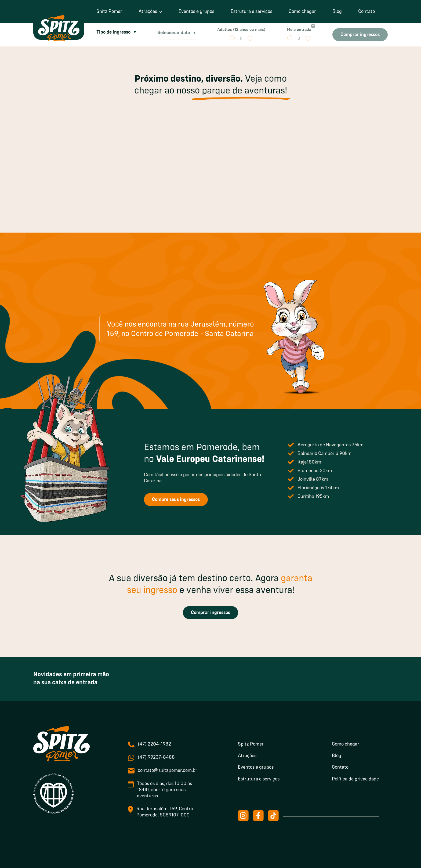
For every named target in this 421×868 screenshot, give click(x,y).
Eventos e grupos (196, 12)
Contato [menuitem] (340, 767)
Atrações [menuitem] (247, 756)
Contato (366, 12)
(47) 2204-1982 (154, 744)
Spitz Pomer (109, 12)
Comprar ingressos (210, 613)
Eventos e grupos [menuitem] (256, 767)
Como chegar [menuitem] (346, 744)
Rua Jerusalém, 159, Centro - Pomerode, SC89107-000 (166, 812)
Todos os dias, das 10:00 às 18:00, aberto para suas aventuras (164, 790)
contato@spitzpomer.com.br (168, 771)
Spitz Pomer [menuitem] (251, 744)
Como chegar (302, 12)
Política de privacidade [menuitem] (355, 779)
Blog (337, 12)
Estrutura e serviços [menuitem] (259, 779)
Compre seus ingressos (176, 500)
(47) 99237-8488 (156, 757)
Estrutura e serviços (251, 12)
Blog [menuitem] (337, 756)
